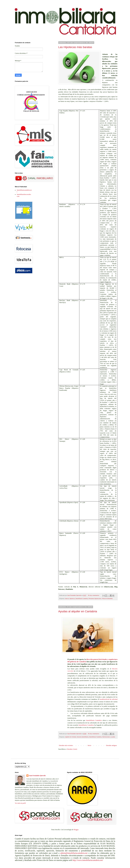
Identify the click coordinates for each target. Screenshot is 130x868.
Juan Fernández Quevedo (37, 776)
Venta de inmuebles (107, 598)
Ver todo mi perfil (20, 803)
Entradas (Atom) (72, 749)
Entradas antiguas (111, 745)
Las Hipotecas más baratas (75, 47)
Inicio (89, 745)
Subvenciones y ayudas (109, 737)
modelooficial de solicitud (109, 699)
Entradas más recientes (66, 745)
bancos (67, 598)
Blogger (76, 830)
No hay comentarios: (94, 595)
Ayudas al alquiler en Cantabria (78, 611)
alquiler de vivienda (71, 737)
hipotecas (72, 598)
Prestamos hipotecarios (95, 598)
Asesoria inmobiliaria (82, 737)
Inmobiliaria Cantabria (82, 598)
